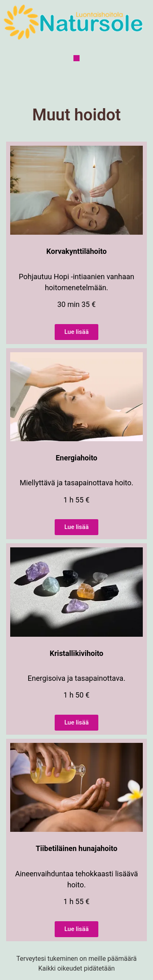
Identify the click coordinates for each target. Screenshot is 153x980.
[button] (76, 58)
